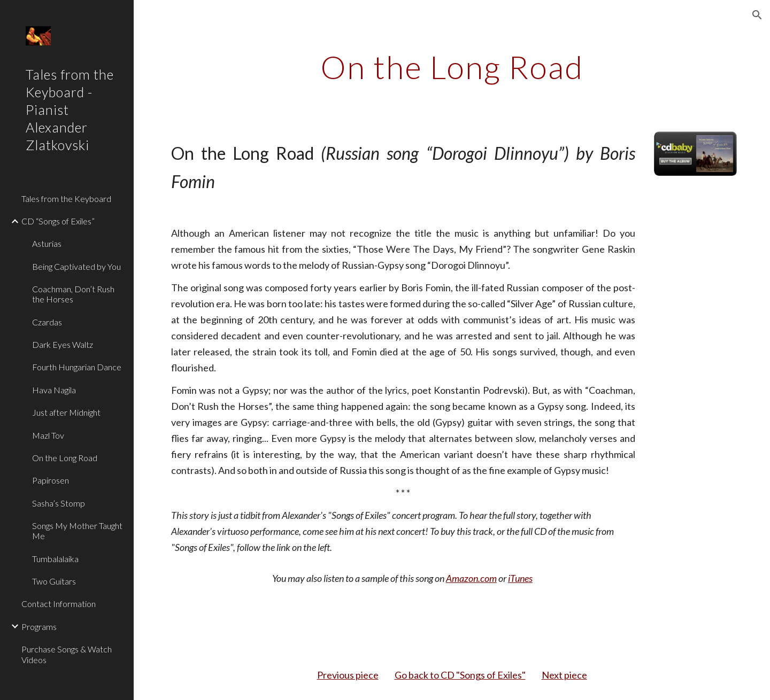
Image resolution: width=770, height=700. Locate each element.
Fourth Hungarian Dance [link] (77, 367)
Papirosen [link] (51, 480)
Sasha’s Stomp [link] (59, 503)
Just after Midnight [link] (66, 412)
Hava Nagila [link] (54, 390)
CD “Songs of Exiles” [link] (58, 221)
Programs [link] (39, 627)
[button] (757, 15)
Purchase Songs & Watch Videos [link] (67, 654)
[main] (452, 67)
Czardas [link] (47, 322)
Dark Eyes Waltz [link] (63, 344)
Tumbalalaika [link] (55, 559)
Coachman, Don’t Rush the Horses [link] (73, 294)
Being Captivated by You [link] (76, 266)
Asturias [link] (47, 243)
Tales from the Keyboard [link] (66, 199)
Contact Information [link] (59, 604)
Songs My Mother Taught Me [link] (77, 531)
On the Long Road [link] (65, 458)
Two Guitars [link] (54, 581)
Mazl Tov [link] (48, 435)
